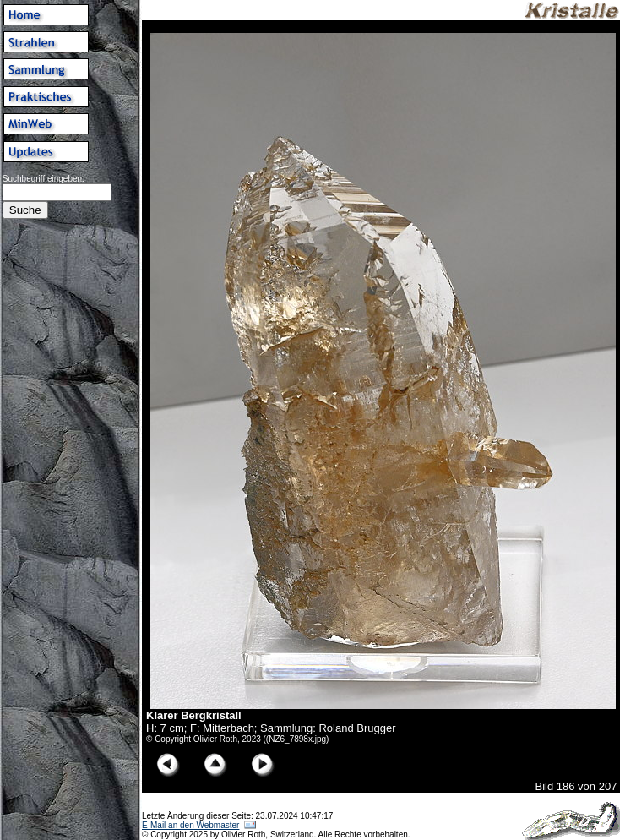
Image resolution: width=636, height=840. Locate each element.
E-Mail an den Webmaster (190, 825)
